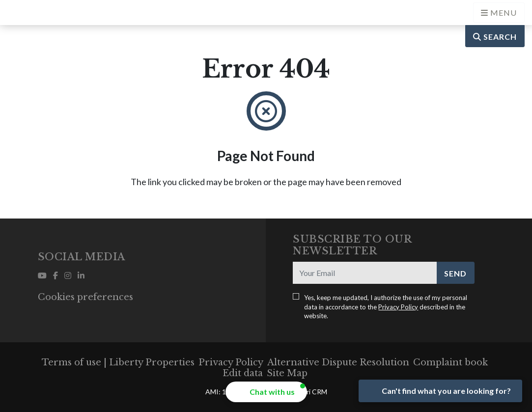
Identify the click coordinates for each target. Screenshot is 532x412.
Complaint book (450, 362)
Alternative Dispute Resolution (338, 362)
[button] (266, 392)
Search (495, 37)
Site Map (287, 373)
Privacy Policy (398, 307)
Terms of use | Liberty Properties (118, 362)
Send (455, 273)
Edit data (243, 373)
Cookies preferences (85, 297)
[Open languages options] (499, 13)
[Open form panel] (440, 391)
